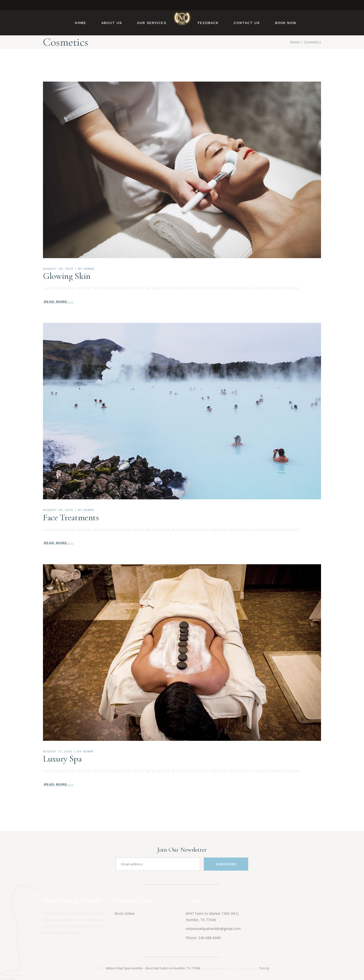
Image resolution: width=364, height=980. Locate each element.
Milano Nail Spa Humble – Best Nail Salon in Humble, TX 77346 (153, 968)
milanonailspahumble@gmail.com (213, 929)
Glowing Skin (67, 276)
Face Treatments (71, 518)
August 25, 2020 (58, 510)
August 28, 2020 (58, 269)
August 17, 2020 (58, 751)
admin (89, 269)
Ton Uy (264, 968)
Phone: (192, 938)
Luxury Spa (62, 759)
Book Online (125, 913)
